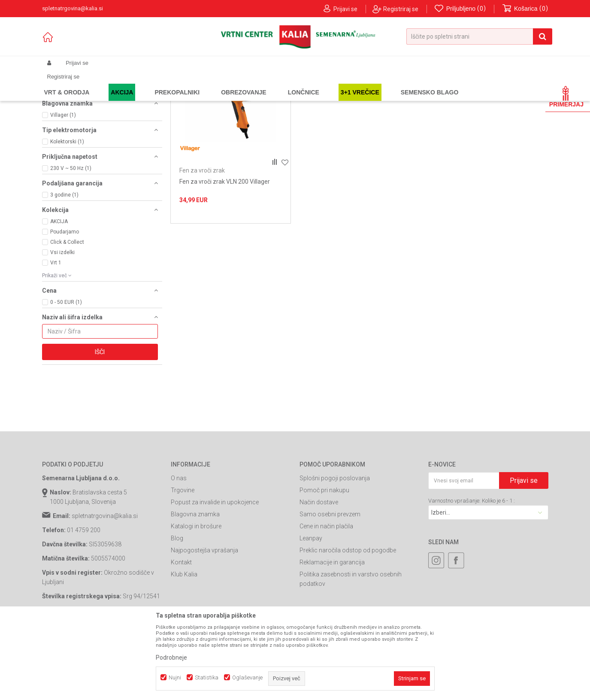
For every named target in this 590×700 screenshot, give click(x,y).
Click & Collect (67, 315)
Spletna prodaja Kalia (67, 83)
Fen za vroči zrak (69, 116)
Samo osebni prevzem (330, 588)
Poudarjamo (65, 305)
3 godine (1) (64, 268)
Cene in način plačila (326, 600)
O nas (179, 552)
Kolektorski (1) (67, 215)
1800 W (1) (63, 162)
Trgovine (183, 564)
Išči (100, 425)
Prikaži (459, 97)
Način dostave (319, 576)
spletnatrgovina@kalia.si (105, 589)
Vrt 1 (56, 336)
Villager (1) (63, 188)
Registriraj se (401, 9)
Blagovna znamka (195, 588)
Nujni (175, 677)
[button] (479, 36)
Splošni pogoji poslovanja (335, 552)
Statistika (207, 677)
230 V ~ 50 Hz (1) (71, 242)
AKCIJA (59, 295)
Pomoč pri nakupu (324, 564)
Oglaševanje (247, 677)
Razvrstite (349, 97)
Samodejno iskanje (301, 97)
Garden (128, 83)
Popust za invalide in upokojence (215, 576)
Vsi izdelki (62, 326)
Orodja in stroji (161, 83)
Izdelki (106, 83)
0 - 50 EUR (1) (66, 376)
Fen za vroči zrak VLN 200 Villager (225, 255)
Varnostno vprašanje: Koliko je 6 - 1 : (472, 574)
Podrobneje (171, 658)
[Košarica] (525, 9)
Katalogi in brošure (196, 600)
